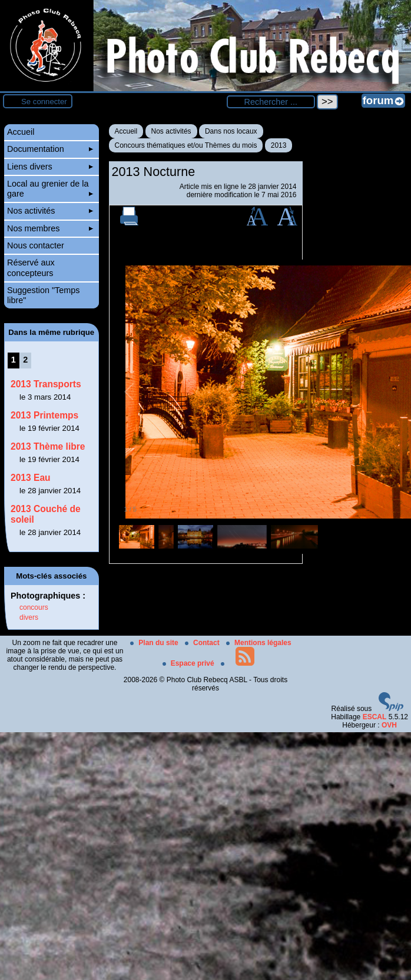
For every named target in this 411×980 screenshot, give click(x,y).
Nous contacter (36, 245)
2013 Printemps (44, 415)
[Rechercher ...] (271, 102)
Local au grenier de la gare (50, 189)
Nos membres (50, 228)
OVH (389, 725)
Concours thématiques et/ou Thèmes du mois (186, 145)
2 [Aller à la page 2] (25, 360)
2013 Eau (31, 478)
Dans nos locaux (231, 131)
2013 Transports (46, 384)
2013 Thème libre (48, 446)
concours (34, 607)
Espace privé (189, 663)
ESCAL (375, 717)
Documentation (50, 149)
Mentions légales (259, 643)
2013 (279, 145)
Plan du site (155, 643)
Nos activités (171, 131)
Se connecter (44, 102)
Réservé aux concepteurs (31, 268)
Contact (203, 643)
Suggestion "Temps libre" (44, 295)
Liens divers (50, 167)
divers (29, 617)
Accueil (126, 131)
